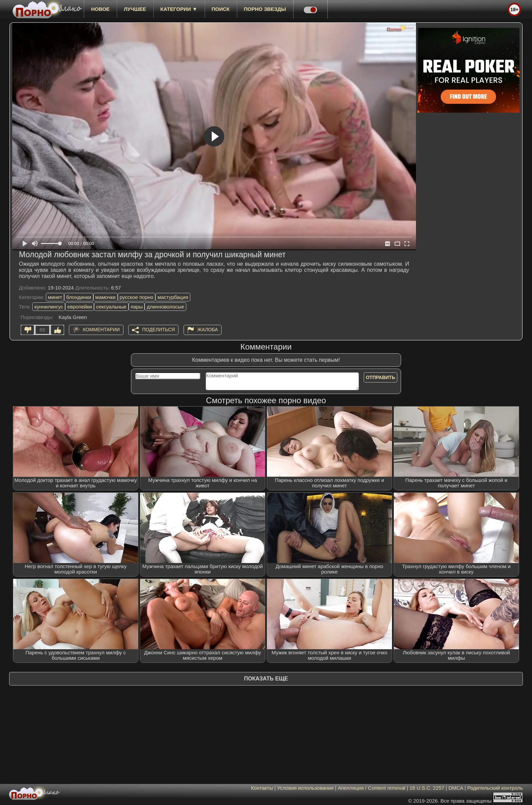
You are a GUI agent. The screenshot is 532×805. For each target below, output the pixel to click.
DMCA (456, 788)
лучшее (135, 9)
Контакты (262, 788)
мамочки (106, 297)
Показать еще (266, 679)
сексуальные (111, 307)
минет (55, 297)
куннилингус (49, 307)
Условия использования (306, 788)
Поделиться (158, 330)
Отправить (381, 377)
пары (137, 307)
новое (100, 9)
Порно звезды (265, 9)
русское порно (137, 297)
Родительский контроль (495, 788)
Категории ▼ (179, 9)
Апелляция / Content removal (371, 788)
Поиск (221, 9)
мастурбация (173, 297)
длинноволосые (165, 307)
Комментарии (101, 330)
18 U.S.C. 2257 (427, 788)
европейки (80, 307)
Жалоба (208, 330)
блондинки (79, 297)
